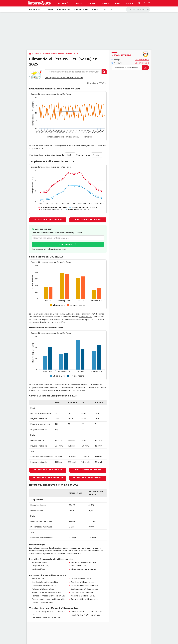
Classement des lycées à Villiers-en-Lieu (49, 599)
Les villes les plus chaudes (48, 220)
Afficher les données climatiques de (47, 155)
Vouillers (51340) (38, 569)
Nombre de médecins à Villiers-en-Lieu (48, 596)
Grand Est (46, 54)
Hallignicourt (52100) (40, 566)
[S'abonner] (130, 68)
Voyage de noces (81, 9)
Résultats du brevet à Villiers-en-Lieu (87, 612)
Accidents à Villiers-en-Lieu (83, 582)
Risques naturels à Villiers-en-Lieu (46, 592)
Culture (92, 3)
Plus (130, 3)
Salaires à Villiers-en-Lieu (42, 603)
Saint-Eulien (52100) (40, 562)
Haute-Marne (58, 54)
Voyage (116, 60)
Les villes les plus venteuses (88, 478)
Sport (79, 3)
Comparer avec (83, 155)
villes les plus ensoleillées (54, 322)
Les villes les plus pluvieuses (48, 478)
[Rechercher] (138, 9)
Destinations (34, 9)
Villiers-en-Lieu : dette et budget (85, 586)
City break (48, 9)
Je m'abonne (66, 244)
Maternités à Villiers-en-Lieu (83, 596)
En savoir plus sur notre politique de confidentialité (49, 249)
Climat (105, 9)
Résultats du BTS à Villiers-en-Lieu (86, 615)
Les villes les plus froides (88, 220)
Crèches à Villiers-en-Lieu (82, 592)
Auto (118, 3)
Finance (106, 3)
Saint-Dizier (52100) (79, 566)
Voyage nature (63, 9)
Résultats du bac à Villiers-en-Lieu (46, 618)
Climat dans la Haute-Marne (83, 569)
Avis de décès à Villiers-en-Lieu (45, 582)
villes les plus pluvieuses (75, 390)
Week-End (117, 63)
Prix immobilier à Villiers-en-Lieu (85, 599)
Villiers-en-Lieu (73, 54)
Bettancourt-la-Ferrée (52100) (84, 562)
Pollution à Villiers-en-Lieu (43, 589)
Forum (95, 9)
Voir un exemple (142, 60)
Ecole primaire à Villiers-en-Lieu (85, 589)
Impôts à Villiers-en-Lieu (82, 579)
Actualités (63, 3)
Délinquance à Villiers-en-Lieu (44, 586)
